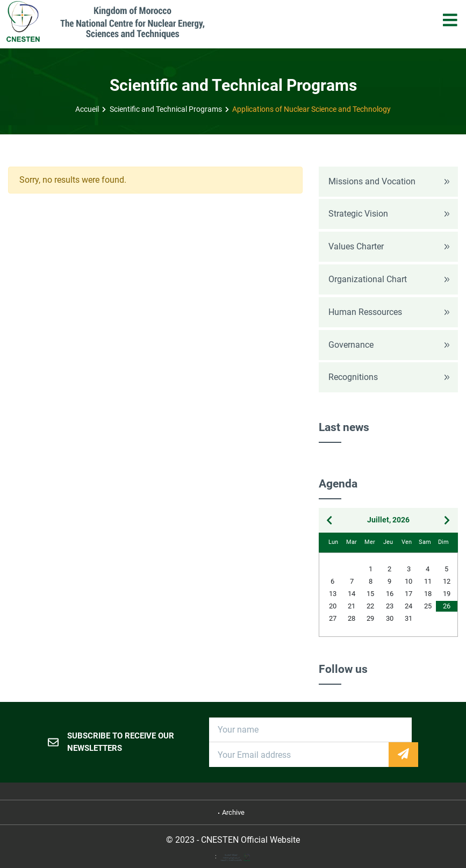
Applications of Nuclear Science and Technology (311, 109)
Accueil (87, 109)
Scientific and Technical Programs (166, 109)
